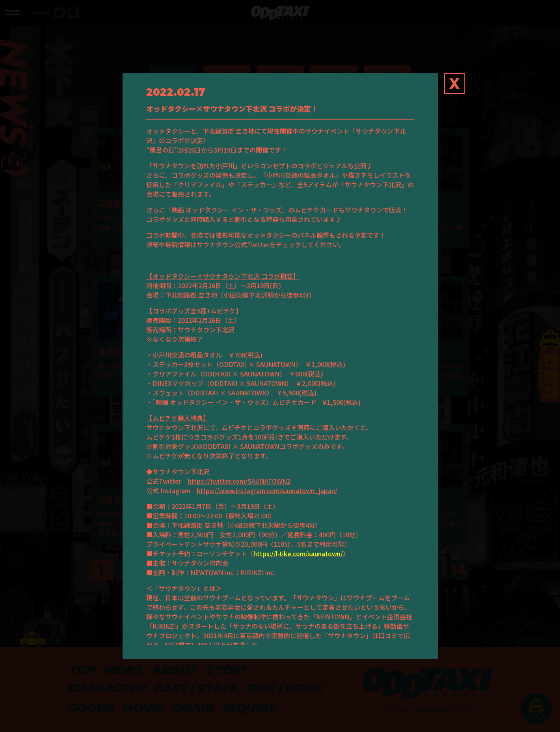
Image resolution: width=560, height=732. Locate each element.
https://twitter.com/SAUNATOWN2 (239, 481)
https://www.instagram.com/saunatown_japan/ (267, 490)
